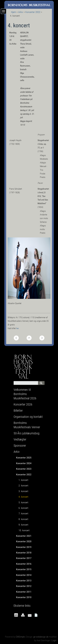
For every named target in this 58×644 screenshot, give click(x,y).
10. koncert (24, 530)
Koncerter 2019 (24, 547)
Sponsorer (20, 446)
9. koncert (23, 525)
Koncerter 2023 (24, 469)
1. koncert (23, 480)
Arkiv (21, 12)
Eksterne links (22, 606)
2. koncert (23, 486)
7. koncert (23, 513)
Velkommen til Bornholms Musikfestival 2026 (25, 394)
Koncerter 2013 (24, 581)
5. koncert (23, 502)
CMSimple (20, 637)
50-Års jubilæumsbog (27, 433)
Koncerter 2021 (24, 536)
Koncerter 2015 (24, 569)
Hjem (13, 12)
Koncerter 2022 (33, 12)
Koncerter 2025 (24, 458)
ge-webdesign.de (41, 637)
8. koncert (23, 519)
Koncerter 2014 (24, 575)
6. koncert (23, 508)
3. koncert (23, 491)
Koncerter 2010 (24, 597)
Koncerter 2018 (24, 553)
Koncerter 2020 (24, 541)
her (17, 328)
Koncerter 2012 (24, 586)
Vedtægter (20, 439)
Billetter (18, 411)
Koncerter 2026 (23, 404)
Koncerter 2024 (24, 463)
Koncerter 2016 (24, 564)
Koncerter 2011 (24, 592)
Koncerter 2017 (24, 558)
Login (54, 640)
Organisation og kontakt (28, 417)
